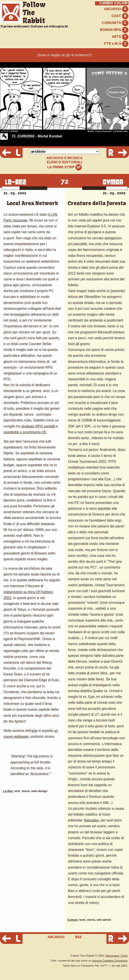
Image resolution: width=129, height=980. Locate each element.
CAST (120, 16)
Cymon (72, 920)
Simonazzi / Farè (116, 956)
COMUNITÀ (115, 23)
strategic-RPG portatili (38, 426)
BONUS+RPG (114, 30)
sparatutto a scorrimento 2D (25, 432)
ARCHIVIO (116, 9)
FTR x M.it (116, 44)
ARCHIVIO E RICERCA (64, 158)
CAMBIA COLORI (113, 3)
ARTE (120, 37)
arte (34, 731)
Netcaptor (91, 820)
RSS (78, 937)
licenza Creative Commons (110, 961)
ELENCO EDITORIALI (65, 162)
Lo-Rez (8, 791)
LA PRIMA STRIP (64, 167)
